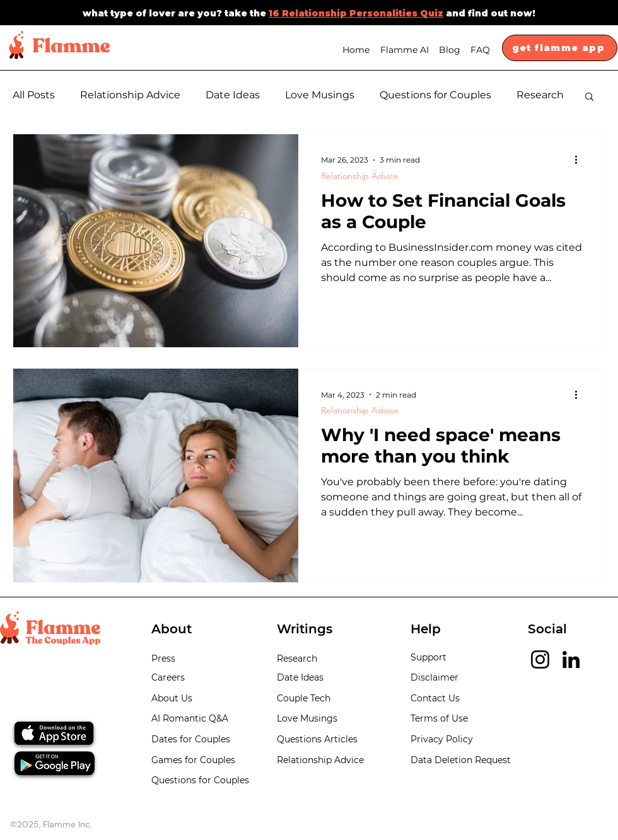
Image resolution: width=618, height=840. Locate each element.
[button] (589, 97)
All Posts (34, 95)
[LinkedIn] (571, 659)
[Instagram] (540, 659)
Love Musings (320, 95)
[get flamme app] (560, 48)
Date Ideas (233, 95)
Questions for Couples (435, 95)
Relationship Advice (130, 95)
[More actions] (580, 160)
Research (540, 95)
